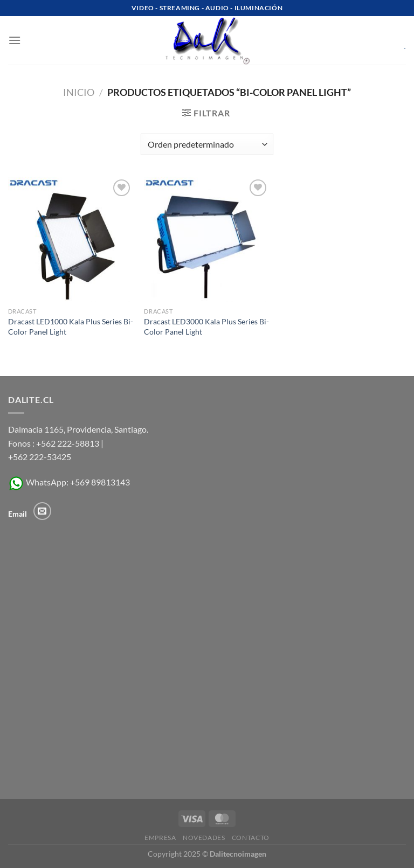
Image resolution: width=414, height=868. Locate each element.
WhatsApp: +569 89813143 (69, 482)
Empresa (160, 838)
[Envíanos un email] (42, 511)
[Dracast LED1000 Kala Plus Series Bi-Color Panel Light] (71, 239)
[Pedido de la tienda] (207, 144)
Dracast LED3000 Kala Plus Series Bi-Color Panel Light (206, 327)
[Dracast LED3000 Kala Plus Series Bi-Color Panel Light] (207, 239)
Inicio (79, 92)
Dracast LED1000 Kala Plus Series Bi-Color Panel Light (71, 327)
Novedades (204, 838)
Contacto (251, 838)
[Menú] (15, 40)
